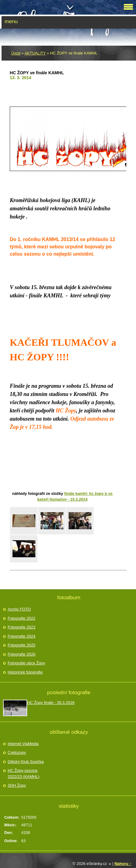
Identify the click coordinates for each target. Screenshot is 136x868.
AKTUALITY (35, 53)
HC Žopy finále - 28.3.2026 (51, 703)
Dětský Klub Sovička (26, 762)
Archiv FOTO (19, 609)
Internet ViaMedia (23, 744)
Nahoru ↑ (123, 864)
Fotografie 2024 (21, 636)
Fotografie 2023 (21, 627)
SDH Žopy (17, 785)
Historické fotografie (25, 672)
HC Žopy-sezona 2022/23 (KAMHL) (23, 773)
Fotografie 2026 (21, 654)
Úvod (16, 53)
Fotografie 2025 (21, 645)
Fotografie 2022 (21, 618)
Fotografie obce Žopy (26, 663)
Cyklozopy (17, 752)
